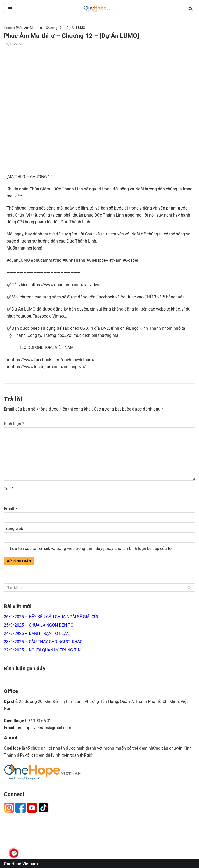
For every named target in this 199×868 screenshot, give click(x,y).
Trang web (13, 529)
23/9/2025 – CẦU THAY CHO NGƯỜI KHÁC (43, 642)
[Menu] (10, 9)
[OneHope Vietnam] (99, 9)
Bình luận (14, 424)
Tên (9, 489)
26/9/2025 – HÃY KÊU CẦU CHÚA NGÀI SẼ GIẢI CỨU (52, 617)
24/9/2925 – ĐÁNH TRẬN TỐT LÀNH (38, 633)
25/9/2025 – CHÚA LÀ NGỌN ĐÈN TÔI (39, 625)
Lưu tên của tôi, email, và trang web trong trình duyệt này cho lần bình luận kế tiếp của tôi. (92, 549)
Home (8, 28)
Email (10, 509)
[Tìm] (191, 9)
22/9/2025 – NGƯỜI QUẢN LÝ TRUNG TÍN (42, 650)
